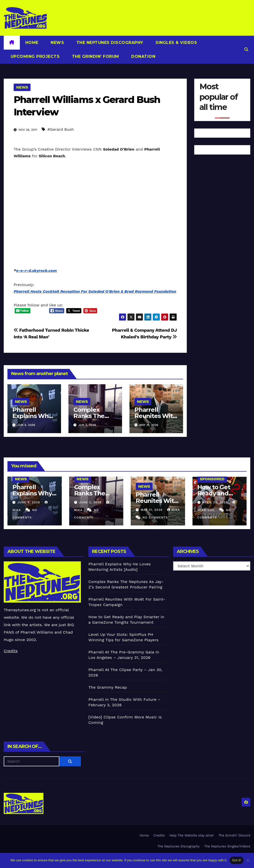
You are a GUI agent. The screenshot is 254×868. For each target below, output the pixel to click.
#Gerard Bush (61, 129)
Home (32, 43)
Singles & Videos (176, 43)
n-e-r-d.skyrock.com (36, 271)
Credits (11, 651)
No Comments (155, 517)
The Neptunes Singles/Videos (227, 846)
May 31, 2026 (152, 510)
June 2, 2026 (91, 502)
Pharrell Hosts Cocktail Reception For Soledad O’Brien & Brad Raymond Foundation (95, 291)
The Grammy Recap (108, 687)
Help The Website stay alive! (192, 835)
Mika (174, 510)
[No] (248, 860)
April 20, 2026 (215, 502)
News (57, 43)
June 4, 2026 (29, 502)
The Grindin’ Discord (235, 835)
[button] (246, 49)
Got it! (236, 860)
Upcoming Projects (34, 56)
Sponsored (212, 479)
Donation (143, 56)
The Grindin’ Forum (95, 56)
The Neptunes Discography (109, 43)
